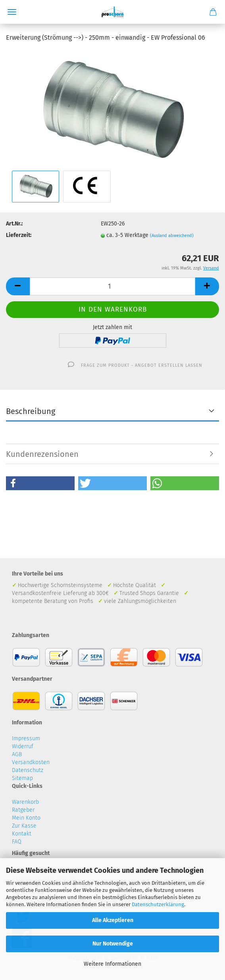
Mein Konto (26, 818)
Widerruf (23, 746)
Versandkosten (31, 762)
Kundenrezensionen (42, 454)
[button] (40, 483)
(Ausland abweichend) (172, 236)
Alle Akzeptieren (113, 920)
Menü (12, 12)
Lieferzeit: (19, 235)
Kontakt (22, 834)
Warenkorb (25, 802)
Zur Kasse (24, 826)
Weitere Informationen (112, 964)
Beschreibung (31, 411)
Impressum (26, 738)
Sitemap (22, 778)
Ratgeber (23, 810)
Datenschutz (28, 770)
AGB (17, 754)
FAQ (17, 842)
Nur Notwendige (113, 944)
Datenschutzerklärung (158, 904)
